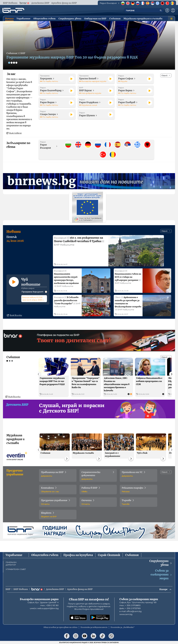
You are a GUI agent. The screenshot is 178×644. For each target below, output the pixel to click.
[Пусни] (71, 79)
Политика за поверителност (94, 627)
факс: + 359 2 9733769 (130, 608)
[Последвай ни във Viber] (111, 636)
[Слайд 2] (12, 63)
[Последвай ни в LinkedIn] (93, 636)
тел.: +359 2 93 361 (49, 605)
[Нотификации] (167, 10)
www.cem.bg (126, 614)
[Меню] (171, 19)
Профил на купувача (78, 555)
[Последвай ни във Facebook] (67, 636)
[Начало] (13, 10)
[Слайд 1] (9, 63)
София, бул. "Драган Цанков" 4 (43, 602)
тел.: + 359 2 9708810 (130, 605)
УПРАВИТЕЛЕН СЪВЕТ (16, 569)
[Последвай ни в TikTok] (102, 636)
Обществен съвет (45, 555)
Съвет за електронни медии (161, 574)
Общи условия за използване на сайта (60, 627)
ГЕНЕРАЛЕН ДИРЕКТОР (11, 564)
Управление (14, 555)
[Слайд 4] (17, 63)
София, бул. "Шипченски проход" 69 (138, 602)
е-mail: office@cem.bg (130, 611)
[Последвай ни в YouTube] (85, 636)
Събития (132, 555)
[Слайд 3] (14, 63)
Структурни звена (161, 563)
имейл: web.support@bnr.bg (44, 608)
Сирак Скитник (109, 555)
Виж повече (14, 133)
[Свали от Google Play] (100, 617)
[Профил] (173, 10)
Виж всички (14, 318)
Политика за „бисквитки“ (123, 627)
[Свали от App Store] (78, 617)
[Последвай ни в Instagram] (76, 636)
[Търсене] (161, 10)
